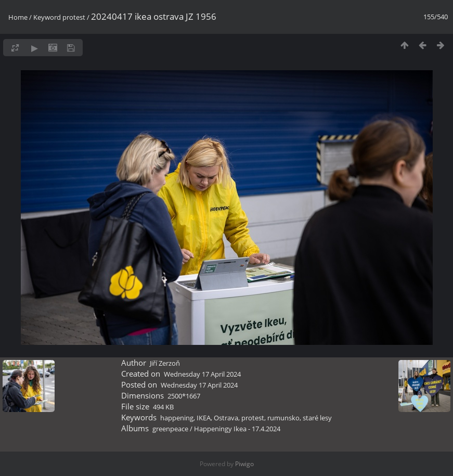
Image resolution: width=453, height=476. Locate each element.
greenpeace (170, 429)
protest (74, 17)
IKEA (204, 418)
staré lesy (317, 418)
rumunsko (283, 418)
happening (177, 418)
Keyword (47, 17)
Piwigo (244, 464)
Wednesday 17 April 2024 (202, 374)
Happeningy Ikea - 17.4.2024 (237, 429)
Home (18, 17)
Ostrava (226, 418)
